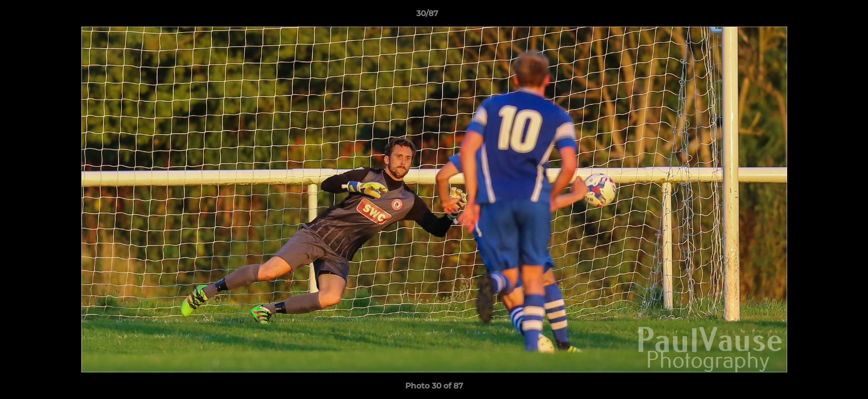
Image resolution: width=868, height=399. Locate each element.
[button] (821, 16)
